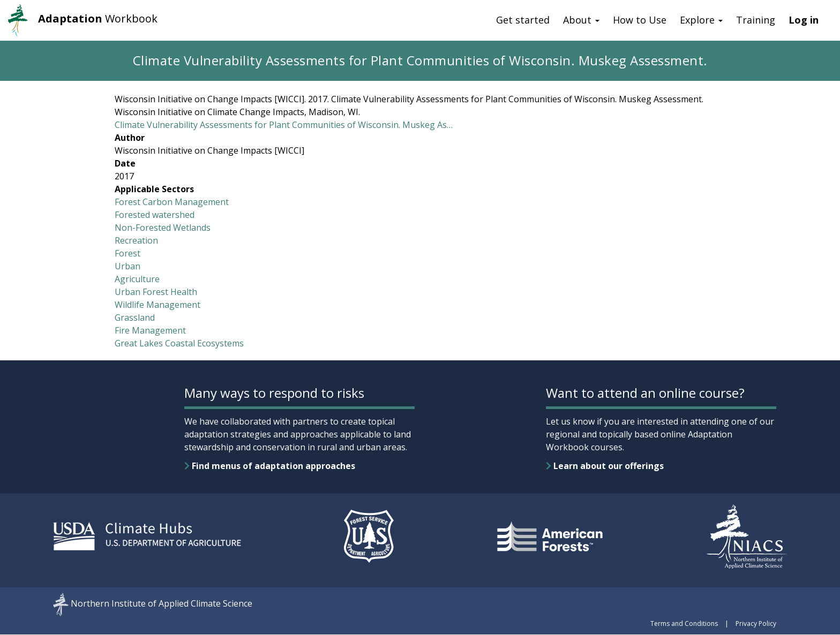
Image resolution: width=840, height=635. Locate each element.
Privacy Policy (756, 623)
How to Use (640, 20)
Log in (804, 20)
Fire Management (150, 330)
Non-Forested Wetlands (163, 228)
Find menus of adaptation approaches (270, 466)
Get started (523, 20)
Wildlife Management (157, 305)
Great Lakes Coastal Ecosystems (179, 343)
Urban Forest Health (156, 292)
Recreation (136, 240)
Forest (127, 253)
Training (756, 20)
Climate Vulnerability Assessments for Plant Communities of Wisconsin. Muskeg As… (284, 125)
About (581, 20)
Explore (701, 20)
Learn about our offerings (605, 466)
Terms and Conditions (684, 623)
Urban (127, 266)
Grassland (135, 317)
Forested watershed (155, 215)
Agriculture (137, 279)
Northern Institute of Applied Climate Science (162, 604)
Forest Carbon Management (172, 202)
